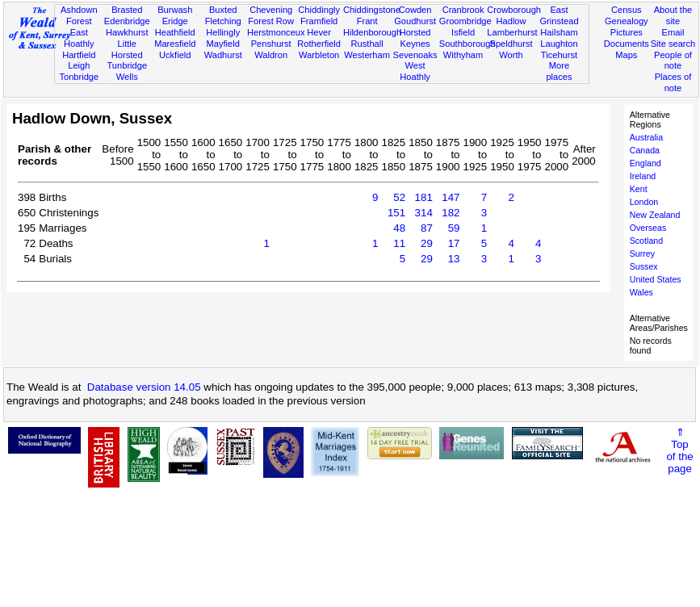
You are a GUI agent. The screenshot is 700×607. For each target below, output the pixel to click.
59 (454, 228)
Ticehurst (559, 55)
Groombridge (465, 21)
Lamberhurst (512, 32)
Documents (627, 44)
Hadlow (511, 21)
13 (454, 259)
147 (451, 197)
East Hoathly (79, 38)
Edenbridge (127, 21)
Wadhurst (223, 55)
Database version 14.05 (144, 387)
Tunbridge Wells (127, 71)
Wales (641, 292)
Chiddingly (319, 10)
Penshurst (271, 44)
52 (399, 197)
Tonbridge (79, 77)
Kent (639, 189)
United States (656, 279)
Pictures (627, 32)
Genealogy (627, 21)
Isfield (463, 32)
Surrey (642, 253)
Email (673, 32)
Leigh (79, 65)
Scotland (646, 241)
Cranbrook (463, 10)
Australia (646, 137)
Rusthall (367, 44)
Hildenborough (372, 32)
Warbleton (319, 55)
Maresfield (175, 44)
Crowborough (514, 10)
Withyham (463, 55)
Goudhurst (415, 21)
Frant (367, 21)
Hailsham (559, 32)
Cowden (415, 10)
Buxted (223, 10)
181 (424, 197)
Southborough (467, 44)
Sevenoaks (415, 55)
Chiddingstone (372, 10)
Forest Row (271, 21)
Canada (645, 150)
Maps (626, 55)
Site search (673, 44)
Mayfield (223, 44)
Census (627, 10)
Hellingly (223, 32)
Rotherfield (319, 44)
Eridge (175, 21)
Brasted (127, 10)
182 (451, 213)
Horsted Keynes (415, 38)
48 (399, 228)
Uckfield (175, 55)
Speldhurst (511, 44)
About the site (673, 15)
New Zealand (655, 215)
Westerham (367, 55)
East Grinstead (559, 15)
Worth (511, 55)
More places (559, 71)
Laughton (559, 44)
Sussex (644, 266)
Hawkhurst (127, 32)
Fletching (223, 21)
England (646, 163)
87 (427, 228)
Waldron (271, 55)
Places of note (673, 82)
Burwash (175, 10)
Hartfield (79, 55)
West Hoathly (415, 71)
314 (424, 213)
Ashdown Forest (79, 15)
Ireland (643, 176)
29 (427, 243)
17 (454, 243)
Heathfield (175, 32)
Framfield (319, 21)
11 (399, 243)
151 (396, 213)
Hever (319, 32)
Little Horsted (127, 49)
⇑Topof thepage (679, 450)
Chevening (271, 10)
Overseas (648, 228)
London (644, 202)
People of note (673, 61)
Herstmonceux (276, 32)
